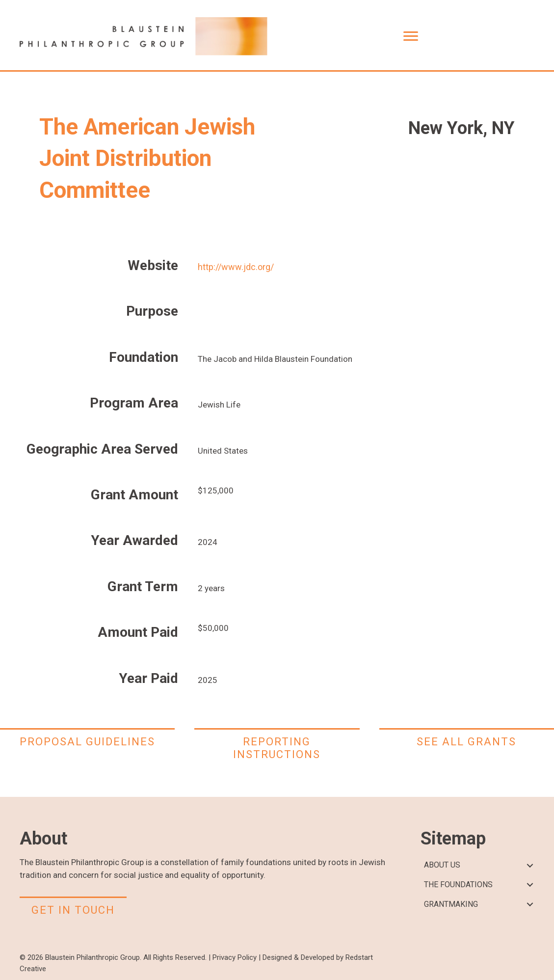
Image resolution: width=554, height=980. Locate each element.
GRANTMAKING (451, 904)
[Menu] (411, 36)
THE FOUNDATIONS (458, 885)
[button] (530, 865)
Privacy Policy (235, 957)
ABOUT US (442, 865)
